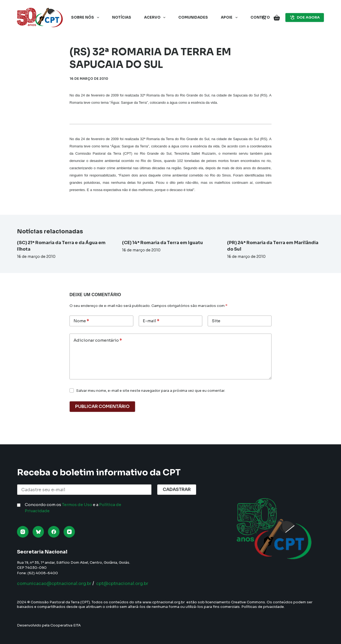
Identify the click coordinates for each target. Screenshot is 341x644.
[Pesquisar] (264, 18)
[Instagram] (23, 532)
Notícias (122, 17)
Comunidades (193, 17)
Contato (260, 17)
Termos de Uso (77, 505)
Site (216, 321)
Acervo (156, 18)
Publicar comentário (102, 406)
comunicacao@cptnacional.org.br (60, 583)
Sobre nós (86, 18)
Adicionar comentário (98, 340)
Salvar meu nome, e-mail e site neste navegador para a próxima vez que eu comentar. (151, 391)
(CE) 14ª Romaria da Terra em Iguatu (162, 243)
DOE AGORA (305, 18)
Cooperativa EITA (66, 625)
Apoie (230, 18)
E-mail (151, 321)
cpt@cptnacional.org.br (137, 583)
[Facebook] (54, 532)
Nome (81, 321)
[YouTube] (69, 532)
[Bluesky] (38, 532)
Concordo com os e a (73, 508)
